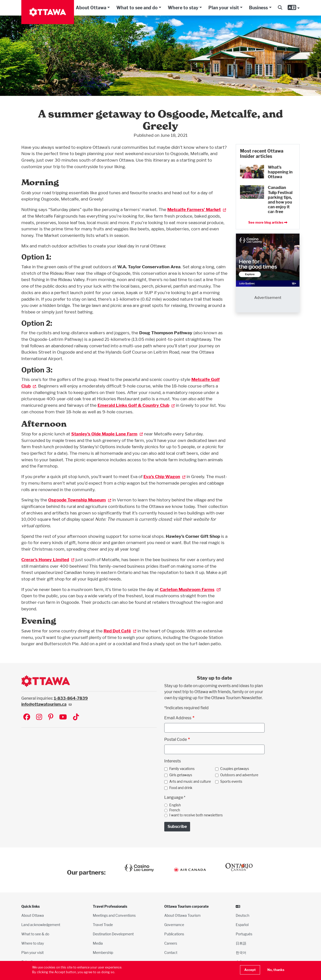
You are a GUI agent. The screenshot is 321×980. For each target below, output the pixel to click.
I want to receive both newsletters (196, 815)
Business (258, 8)
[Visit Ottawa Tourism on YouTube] (63, 717)
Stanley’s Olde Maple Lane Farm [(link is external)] (107, 434)
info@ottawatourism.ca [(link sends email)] (47, 704)
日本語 (241, 943)
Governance (174, 925)
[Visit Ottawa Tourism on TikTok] (76, 717)
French (175, 810)
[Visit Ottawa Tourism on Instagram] (39, 717)
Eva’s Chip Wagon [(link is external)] (165, 476)
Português (244, 934)
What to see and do (137, 8)
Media (98, 943)
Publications (174, 934)
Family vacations (182, 769)
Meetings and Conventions (114, 915)
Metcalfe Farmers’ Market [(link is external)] (197, 209)
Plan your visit (224, 8)
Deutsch (243, 915)
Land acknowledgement (41, 925)
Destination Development (113, 934)
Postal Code (176, 739)
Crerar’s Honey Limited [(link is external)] (48, 560)
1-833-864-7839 (71, 698)
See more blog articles (268, 222)
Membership (103, 953)
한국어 (241, 953)
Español (242, 925)
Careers (171, 943)
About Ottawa (91, 8)
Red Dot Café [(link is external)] (120, 631)
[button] (280, 8)
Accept (250, 970)
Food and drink (181, 788)
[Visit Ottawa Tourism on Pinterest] (51, 717)
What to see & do (35, 934)
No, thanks (276, 970)
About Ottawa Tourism (182, 915)
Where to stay (183, 8)
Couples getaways (235, 769)
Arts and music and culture (190, 781)
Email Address (178, 718)
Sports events (231, 781)
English (175, 805)
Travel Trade (103, 925)
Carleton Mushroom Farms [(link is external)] (190, 589)
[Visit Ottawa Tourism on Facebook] (27, 717)
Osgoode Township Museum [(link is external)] (80, 500)
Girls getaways (181, 775)
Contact (171, 953)
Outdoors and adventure (239, 775)
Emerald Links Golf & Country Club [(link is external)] (136, 405)
